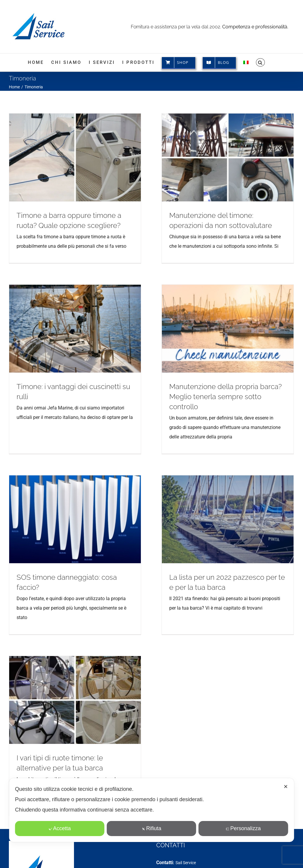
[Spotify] (195, 848)
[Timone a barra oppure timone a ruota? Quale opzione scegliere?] (75, 157)
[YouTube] (177, 848)
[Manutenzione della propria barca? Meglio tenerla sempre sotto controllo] (198, 329)
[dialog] (152, 810)
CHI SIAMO (24, 848)
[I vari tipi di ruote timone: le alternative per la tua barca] (75, 666)
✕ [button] (286, 787)
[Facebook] (159, 848)
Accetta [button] (60, 828)
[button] (260, 62)
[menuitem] (246, 62)
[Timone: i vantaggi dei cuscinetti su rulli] (115, 295)
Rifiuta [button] (151, 828)
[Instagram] (168, 848)
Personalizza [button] (243, 828)
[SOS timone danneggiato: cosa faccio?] (95, 483)
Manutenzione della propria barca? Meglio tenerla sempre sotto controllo (196, 397)
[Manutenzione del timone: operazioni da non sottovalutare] (218, 157)
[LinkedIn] (186, 848)
